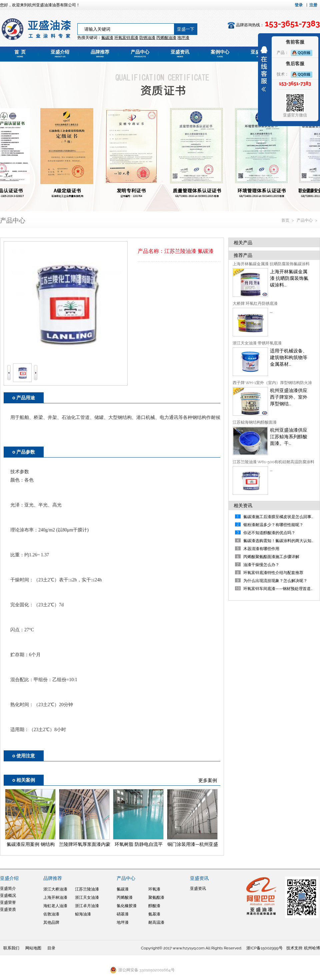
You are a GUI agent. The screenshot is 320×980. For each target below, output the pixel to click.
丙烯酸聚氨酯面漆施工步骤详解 (271, 557)
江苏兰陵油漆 (87, 889)
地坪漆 (123, 922)
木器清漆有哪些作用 (261, 549)
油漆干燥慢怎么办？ (261, 565)
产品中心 (140, 54)
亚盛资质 (8, 909)
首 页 (20, 54)
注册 (313, 5)
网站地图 (33, 948)
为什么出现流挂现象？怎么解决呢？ (275, 581)
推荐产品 (243, 255)
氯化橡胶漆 (127, 906)
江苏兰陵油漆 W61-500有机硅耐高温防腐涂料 (274, 462)
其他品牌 (51, 922)
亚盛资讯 (180, 54)
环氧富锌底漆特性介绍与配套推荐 (273, 573)
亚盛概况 (8, 895)
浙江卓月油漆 (87, 906)
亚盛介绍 (60, 54)
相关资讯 (243, 505)
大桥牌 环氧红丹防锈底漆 (255, 303)
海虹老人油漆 (55, 906)
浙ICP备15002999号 (264, 948)
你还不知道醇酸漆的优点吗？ (269, 533)
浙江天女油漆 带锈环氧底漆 (257, 343)
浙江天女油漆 (87, 897)
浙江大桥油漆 (55, 889)
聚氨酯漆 (156, 897)
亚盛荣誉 (8, 902)
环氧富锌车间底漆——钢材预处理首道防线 (281, 589)
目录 (51, 948)
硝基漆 (123, 914)
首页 (286, 220)
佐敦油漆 (51, 914)
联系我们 (11, 948)
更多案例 (208, 780)
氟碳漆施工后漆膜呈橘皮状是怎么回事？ (279, 517)
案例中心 (220, 54)
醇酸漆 (154, 906)
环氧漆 (154, 889)
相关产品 (243, 243)
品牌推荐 (100, 54)
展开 (264, 69)
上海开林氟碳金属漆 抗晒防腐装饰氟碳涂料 (271, 264)
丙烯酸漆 (125, 897)
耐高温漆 (156, 922)
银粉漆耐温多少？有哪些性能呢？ (273, 525)
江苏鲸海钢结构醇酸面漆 (255, 422)
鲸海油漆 (83, 914)
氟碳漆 (107, 38)
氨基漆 (154, 914)
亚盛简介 (8, 888)
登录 (299, 5)
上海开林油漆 (55, 897)
